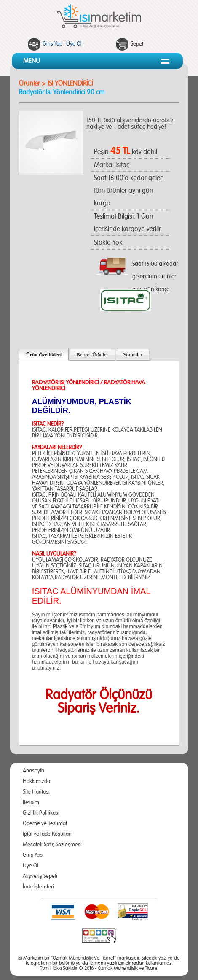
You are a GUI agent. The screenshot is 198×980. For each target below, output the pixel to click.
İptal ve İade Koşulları (47, 834)
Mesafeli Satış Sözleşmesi (52, 845)
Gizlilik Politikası (41, 813)
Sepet (137, 44)
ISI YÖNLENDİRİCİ (70, 84)
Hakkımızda (36, 782)
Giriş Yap (52, 44)
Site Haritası (36, 792)
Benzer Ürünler (92, 355)
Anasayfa (33, 771)
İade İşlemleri (38, 887)
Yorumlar (132, 355)
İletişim (31, 803)
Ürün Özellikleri (44, 355)
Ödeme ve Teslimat (45, 824)
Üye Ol (74, 44)
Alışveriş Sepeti (40, 876)
